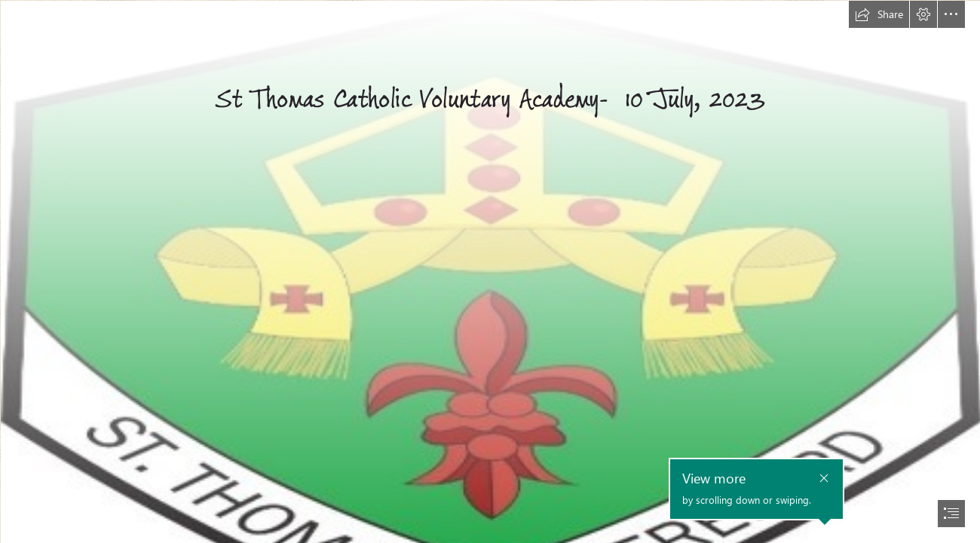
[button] (879, 14)
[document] (490, 271)
